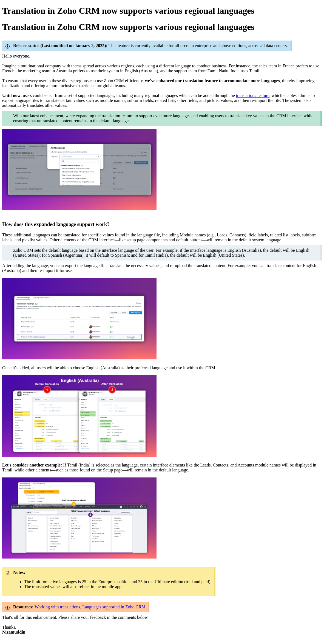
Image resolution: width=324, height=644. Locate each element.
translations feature (253, 95)
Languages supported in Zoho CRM (114, 607)
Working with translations (57, 607)
